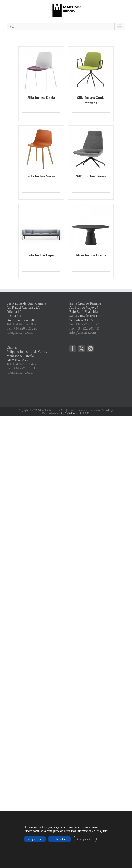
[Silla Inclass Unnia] (41, 69)
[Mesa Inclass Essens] (91, 227)
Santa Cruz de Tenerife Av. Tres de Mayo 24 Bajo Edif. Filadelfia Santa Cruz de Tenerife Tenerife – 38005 (85, 312)
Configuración (85, 839)
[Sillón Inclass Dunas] (91, 148)
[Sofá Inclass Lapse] (41, 227)
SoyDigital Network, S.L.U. (75, 413)
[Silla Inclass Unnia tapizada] (91, 69)
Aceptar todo (35, 839)
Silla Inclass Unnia (41, 98)
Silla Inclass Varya (41, 176)
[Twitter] (81, 349)
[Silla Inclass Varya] (41, 148)
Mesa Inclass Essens (91, 255)
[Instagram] (90, 349)
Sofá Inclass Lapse (41, 255)
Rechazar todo (59, 839)
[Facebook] (73, 349)
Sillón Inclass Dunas (91, 176)
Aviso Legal (108, 410)
